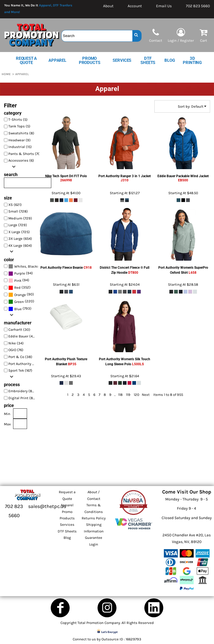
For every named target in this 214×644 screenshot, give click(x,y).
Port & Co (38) (20, 357)
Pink (18, 281)
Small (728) (18, 211)
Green (19, 302)
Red (17, 288)
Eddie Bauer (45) (22, 336)
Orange (20, 295)
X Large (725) (19, 232)
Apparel (67, 505)
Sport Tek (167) (20, 370)
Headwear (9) (20, 140)
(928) (23, 266)
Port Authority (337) (23, 364)
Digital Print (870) (23, 398)
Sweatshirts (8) (21, 133)
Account (135, 6)
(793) (20, 309)
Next (146, 395)
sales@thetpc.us (47, 506)
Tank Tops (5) (19, 126)
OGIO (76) (16, 350)
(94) (21, 273)
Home (6, 74)
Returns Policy (94, 518)
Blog (67, 538)
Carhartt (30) (19, 330)
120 (137, 395)
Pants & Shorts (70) (25, 154)
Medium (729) (20, 218)
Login (94, 544)
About (108, 6)
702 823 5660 (198, 6)
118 (120, 395)
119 (128, 395)
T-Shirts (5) (18, 119)
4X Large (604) (20, 245)
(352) (20, 288)
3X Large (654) (20, 239)
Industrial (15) (20, 147)
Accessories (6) (21, 160)
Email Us (164, 6)
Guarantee (94, 538)
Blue (18, 309)
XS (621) (15, 205)
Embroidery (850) (23, 391)
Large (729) (18, 225)
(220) (21, 302)
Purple (20, 273)
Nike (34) (16, 343)
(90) (21, 295)
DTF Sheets (67, 531)
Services (67, 525)
